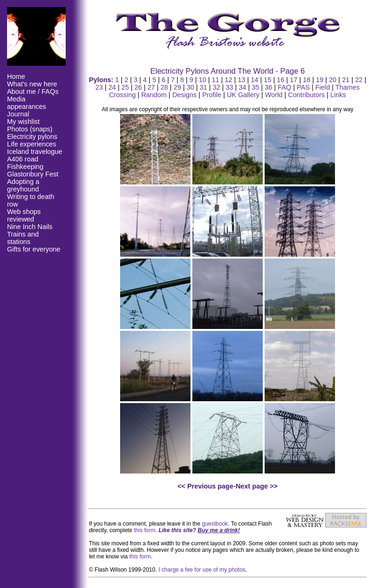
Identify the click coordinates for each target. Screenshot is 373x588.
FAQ (285, 87)
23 (99, 87)
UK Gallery (243, 95)
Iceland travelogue (35, 152)
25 (125, 87)
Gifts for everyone (34, 249)
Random (154, 95)
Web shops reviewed (24, 215)
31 (203, 87)
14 (255, 80)
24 (112, 87)
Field (323, 87)
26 (138, 87)
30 (190, 87)
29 (177, 87)
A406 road (23, 159)
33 (229, 87)
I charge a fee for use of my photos (202, 570)
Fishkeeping (25, 167)
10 (202, 80)
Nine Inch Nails (30, 227)
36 (268, 87)
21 (346, 80)
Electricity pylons (32, 137)
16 (281, 80)
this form (145, 530)
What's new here (32, 84)
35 (255, 87)
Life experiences (32, 144)
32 (216, 87)
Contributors (306, 95)
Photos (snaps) (30, 129)
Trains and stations (23, 238)
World (274, 95)
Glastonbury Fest (33, 174)
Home (16, 76)
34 (243, 87)
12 (228, 80)
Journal (18, 114)
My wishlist (23, 122)
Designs (184, 95)
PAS (304, 87)
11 (215, 80)
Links (338, 95)
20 (333, 80)
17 (294, 80)
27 (151, 87)
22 (359, 80)
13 (242, 80)
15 (267, 80)
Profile (212, 95)
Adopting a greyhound (23, 185)
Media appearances (27, 103)
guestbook (215, 524)
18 (307, 80)
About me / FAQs (33, 92)
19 (320, 80)
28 (164, 87)
